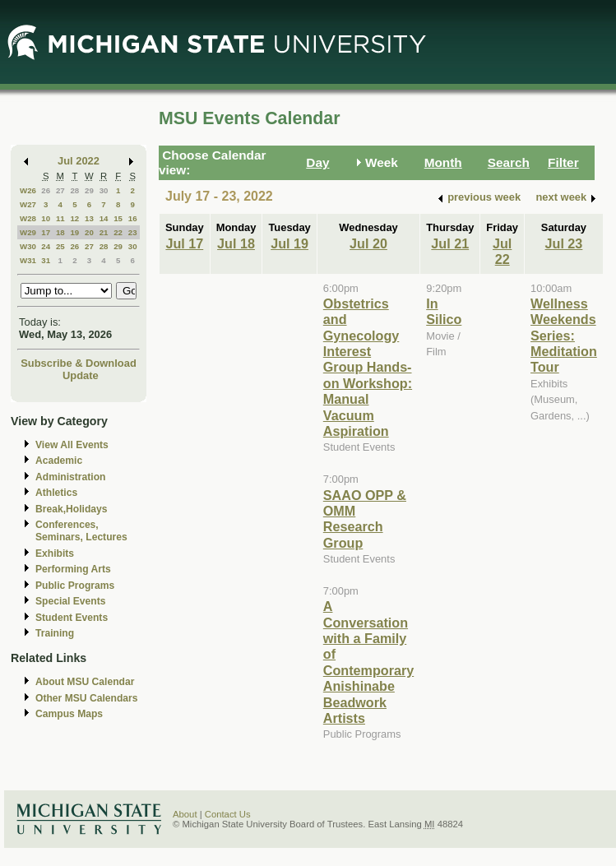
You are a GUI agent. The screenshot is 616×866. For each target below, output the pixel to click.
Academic (59, 461)
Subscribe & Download (79, 363)
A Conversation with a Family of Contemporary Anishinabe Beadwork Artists (368, 662)
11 (60, 218)
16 (133, 218)
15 (118, 218)
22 (118, 232)
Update (81, 375)
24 (46, 246)
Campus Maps (69, 714)
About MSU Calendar (85, 682)
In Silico (444, 311)
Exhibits (55, 553)
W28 (28, 218)
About (185, 814)
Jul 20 (368, 243)
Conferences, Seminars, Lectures (81, 531)
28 (74, 190)
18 (60, 232)
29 (89, 190)
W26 (28, 190)
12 (74, 218)
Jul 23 (564, 243)
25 (60, 246)
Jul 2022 (79, 161)
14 (104, 218)
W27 (28, 204)
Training (55, 633)
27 (60, 190)
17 (46, 232)
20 (89, 232)
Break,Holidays (72, 509)
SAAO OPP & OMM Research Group (365, 519)
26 (46, 190)
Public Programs (75, 586)
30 (104, 190)
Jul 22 (502, 251)
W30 (28, 246)
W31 (28, 260)
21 (104, 232)
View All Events (72, 445)
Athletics (56, 493)
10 (46, 218)
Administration (70, 477)
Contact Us (228, 814)
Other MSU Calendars (87, 698)
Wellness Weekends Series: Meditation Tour (564, 336)
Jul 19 (289, 243)
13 (89, 218)
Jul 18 (236, 243)
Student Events (72, 618)
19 (74, 232)
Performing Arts (73, 569)
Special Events (70, 601)
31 (46, 260)
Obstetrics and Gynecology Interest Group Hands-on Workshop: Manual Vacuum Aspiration (368, 367)
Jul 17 (184, 243)
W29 (28, 232)
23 (133, 232)
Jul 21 (450, 243)
